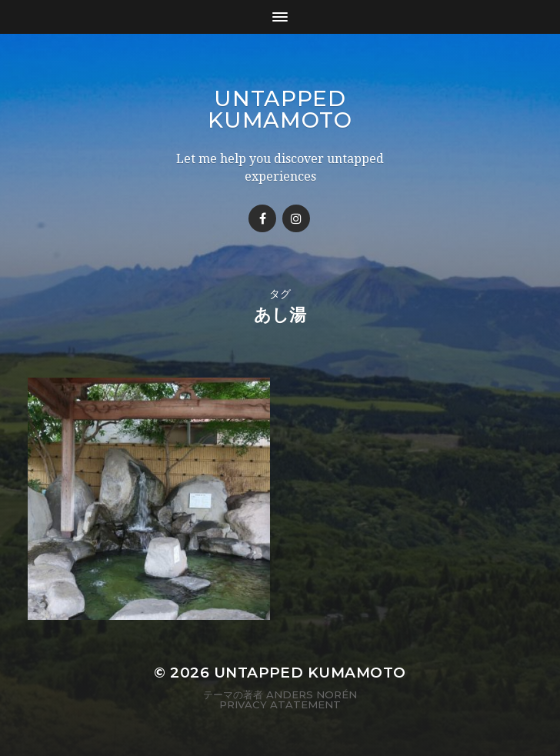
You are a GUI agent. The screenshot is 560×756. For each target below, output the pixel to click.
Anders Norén (312, 694)
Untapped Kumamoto (280, 109)
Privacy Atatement (280, 704)
